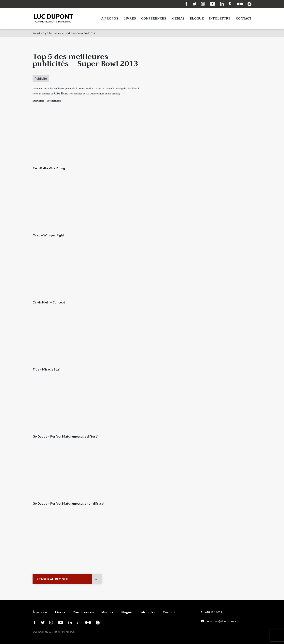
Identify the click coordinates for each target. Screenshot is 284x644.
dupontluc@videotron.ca (219, 621)
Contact (244, 19)
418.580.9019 (212, 612)
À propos (110, 19)
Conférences (154, 19)
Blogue (197, 19)
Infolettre (220, 19)
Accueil (36, 33)
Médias (178, 19)
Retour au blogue (52, 579)
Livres (130, 19)
